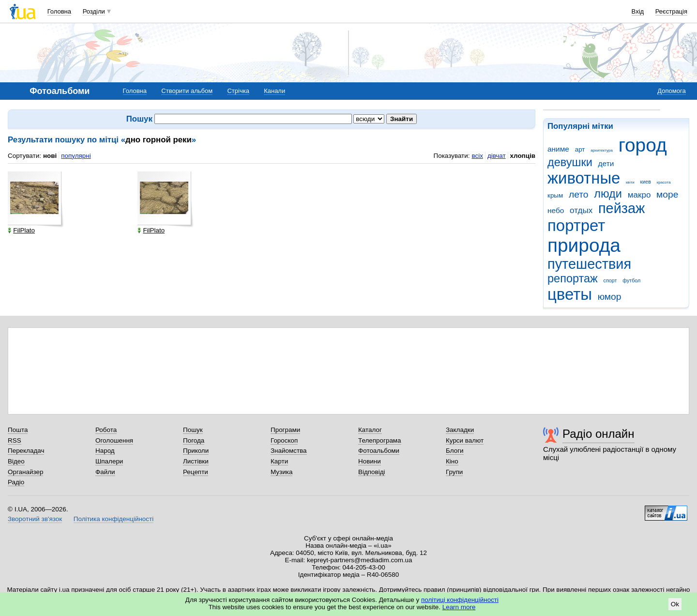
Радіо (16, 482)
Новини (370, 461)
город (643, 145)
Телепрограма (380, 440)
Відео (16, 461)
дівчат (497, 156)
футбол (631, 280)
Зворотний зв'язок (35, 519)
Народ (105, 451)
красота (664, 182)
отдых (581, 210)
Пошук (193, 430)
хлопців (523, 156)
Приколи (196, 451)
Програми (285, 430)
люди (608, 194)
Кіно (452, 461)
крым (555, 195)
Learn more (459, 607)
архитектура (602, 150)
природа (584, 245)
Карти (279, 461)
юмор (610, 297)
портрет (576, 225)
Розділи (94, 11)
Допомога (671, 91)
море (667, 194)
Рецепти (196, 472)
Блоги (455, 451)
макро (639, 195)
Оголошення (114, 440)
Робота (106, 430)
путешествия (589, 264)
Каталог (370, 430)
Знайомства (289, 451)
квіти (630, 182)
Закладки (460, 430)
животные (584, 178)
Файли (105, 472)
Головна (59, 11)
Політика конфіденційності (114, 519)
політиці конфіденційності (460, 600)
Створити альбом (187, 91)
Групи (454, 472)
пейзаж (621, 208)
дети (606, 163)
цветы (570, 294)
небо (556, 210)
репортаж (573, 278)
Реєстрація (671, 11)
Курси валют (465, 440)
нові (50, 156)
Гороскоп (284, 440)
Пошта (18, 430)
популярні (76, 156)
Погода (194, 440)
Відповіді (372, 472)
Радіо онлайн (599, 434)
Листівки (196, 461)
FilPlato (21, 231)
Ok (675, 604)
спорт (610, 280)
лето (579, 194)
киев (646, 182)
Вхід (638, 11)
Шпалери (109, 461)
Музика (281, 472)
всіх (477, 156)
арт (580, 149)
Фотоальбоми (379, 451)
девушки (570, 162)
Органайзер (25, 472)
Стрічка (238, 91)
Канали (274, 91)
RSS (15, 440)
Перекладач (26, 451)
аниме (558, 149)
